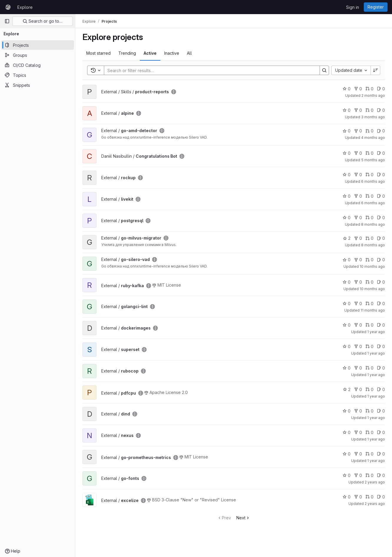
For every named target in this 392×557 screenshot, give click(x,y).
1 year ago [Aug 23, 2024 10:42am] (376, 461)
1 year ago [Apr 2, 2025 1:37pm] (376, 353)
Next (243, 518)
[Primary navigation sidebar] (7, 21)
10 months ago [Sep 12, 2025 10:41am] (372, 289)
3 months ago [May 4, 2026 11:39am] (373, 117)
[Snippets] (38, 85)
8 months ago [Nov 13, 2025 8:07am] (373, 224)
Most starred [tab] (98, 53)
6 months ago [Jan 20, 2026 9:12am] (373, 203)
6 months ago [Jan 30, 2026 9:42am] (373, 181)
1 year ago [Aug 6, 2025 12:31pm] (376, 332)
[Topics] (38, 75)
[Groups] (38, 55)
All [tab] (189, 53)
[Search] (209, 70)
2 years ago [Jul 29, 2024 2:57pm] (375, 482)
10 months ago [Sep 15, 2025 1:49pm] (372, 266)
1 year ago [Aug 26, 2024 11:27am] (376, 439)
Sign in (353, 7)
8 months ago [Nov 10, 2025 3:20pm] (373, 245)
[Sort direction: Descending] (376, 70)
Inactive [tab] (172, 53)
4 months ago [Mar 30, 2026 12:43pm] (373, 138)
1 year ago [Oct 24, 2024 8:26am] (376, 418)
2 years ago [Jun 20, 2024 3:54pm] (375, 504)
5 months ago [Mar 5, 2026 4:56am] (373, 160)
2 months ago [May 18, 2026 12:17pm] (373, 95)
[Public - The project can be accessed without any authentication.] (174, 92)
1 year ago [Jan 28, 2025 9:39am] (376, 375)
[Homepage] (8, 7)
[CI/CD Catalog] (38, 65)
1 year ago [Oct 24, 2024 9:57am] (376, 396)
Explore (25, 7)
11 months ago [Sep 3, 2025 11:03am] (373, 310)
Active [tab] (150, 53)
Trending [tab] (127, 53)
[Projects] (38, 45)
